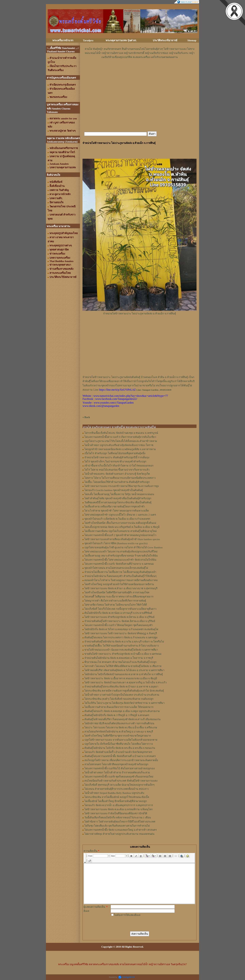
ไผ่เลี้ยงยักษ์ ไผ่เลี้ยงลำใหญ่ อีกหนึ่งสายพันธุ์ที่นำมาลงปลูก (116, 801)
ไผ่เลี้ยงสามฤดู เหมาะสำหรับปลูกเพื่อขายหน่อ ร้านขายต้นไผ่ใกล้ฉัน (121, 556)
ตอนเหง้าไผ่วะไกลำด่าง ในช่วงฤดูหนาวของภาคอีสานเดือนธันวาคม (121, 580)
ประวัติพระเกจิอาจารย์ (165, 40)
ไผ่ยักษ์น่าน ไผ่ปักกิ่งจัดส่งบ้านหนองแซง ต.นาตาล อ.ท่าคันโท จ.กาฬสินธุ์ (124, 674)
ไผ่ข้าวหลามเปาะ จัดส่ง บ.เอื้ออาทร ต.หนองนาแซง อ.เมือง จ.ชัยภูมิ (121, 678)
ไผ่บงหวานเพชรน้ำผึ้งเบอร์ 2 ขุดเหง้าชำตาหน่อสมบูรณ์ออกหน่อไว (120, 535)
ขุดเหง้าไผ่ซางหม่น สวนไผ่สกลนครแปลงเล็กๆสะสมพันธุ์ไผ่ (116, 568)
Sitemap (192, 40)
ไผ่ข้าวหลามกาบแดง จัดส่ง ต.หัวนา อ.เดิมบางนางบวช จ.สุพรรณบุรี (121, 588)
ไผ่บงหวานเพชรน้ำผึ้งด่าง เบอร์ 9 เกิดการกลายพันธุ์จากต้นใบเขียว (120, 437)
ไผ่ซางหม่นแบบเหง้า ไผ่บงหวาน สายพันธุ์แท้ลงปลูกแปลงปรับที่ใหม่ (121, 552)
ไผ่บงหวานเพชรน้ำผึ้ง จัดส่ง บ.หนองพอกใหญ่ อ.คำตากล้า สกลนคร (121, 830)
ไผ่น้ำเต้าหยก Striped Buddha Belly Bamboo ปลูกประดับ (114, 793)
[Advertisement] (140, 69)
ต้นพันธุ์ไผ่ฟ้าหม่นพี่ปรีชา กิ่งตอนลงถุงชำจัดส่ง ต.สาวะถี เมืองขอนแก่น (122, 719)
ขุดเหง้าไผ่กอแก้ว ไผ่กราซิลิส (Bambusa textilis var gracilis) (116, 543)
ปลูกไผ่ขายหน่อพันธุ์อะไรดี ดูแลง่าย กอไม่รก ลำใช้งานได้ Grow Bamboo (124, 547)
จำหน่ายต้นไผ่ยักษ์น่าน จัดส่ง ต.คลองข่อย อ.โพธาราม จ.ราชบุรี (119, 658)
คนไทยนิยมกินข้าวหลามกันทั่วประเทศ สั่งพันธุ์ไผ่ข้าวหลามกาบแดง (121, 781)
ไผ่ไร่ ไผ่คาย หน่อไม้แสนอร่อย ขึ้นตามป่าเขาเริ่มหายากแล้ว (117, 470)
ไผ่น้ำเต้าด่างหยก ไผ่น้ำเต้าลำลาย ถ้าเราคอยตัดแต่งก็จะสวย (117, 773)
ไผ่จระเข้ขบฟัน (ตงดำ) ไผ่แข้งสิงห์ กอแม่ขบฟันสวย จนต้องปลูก (119, 699)
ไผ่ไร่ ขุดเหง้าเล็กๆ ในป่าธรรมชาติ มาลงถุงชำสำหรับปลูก (115, 462)
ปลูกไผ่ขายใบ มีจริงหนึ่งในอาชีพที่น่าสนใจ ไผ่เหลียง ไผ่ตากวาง (119, 744)
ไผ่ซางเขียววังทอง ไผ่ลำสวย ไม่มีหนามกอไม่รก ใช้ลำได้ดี (116, 605)
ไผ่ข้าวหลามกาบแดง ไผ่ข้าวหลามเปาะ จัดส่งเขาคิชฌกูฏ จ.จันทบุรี (121, 633)
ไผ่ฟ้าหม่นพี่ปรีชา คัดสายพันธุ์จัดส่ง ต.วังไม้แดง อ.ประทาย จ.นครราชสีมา (124, 670)
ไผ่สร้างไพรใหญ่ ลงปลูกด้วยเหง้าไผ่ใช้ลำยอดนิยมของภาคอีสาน (119, 584)
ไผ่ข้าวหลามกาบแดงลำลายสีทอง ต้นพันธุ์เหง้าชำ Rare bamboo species (122, 539)
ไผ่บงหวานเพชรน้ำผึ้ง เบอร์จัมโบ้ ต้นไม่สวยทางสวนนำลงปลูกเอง (120, 768)
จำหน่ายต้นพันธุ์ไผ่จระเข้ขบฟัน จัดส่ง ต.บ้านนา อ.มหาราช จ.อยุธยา (121, 687)
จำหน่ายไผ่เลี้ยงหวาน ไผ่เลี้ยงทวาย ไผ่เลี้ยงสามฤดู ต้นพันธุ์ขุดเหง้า (120, 572)
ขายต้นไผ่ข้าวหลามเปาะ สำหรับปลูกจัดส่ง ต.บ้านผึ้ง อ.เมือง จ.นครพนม (123, 654)
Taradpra (88, 40)
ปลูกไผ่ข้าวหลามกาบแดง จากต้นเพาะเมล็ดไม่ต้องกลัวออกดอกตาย (121, 740)
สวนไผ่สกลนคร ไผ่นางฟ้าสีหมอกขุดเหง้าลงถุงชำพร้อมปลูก (116, 764)
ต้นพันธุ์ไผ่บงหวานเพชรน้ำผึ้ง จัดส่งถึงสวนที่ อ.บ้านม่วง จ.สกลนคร (120, 756)
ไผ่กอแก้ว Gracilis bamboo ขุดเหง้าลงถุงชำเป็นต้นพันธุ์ (114, 490)
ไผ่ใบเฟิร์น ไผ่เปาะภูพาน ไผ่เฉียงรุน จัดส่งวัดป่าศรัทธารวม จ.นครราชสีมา (124, 703)
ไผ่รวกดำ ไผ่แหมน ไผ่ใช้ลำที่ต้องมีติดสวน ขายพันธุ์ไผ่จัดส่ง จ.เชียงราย (123, 666)
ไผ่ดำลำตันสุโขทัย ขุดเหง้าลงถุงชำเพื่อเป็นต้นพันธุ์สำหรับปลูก (118, 498)
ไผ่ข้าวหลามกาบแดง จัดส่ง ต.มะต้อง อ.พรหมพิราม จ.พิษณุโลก (119, 809)
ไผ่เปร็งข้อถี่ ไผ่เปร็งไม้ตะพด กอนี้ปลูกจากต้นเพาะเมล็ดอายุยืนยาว (120, 609)
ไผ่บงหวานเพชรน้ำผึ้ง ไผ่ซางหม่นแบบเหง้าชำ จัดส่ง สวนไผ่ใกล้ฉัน (120, 560)
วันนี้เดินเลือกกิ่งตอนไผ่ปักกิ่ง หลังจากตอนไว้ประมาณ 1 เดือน (118, 818)
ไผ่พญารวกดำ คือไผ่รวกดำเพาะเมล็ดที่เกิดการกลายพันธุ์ (115, 601)
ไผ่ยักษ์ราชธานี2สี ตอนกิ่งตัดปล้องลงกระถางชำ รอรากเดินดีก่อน (119, 723)
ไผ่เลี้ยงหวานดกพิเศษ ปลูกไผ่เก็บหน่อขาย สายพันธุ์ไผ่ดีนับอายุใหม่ (121, 531)
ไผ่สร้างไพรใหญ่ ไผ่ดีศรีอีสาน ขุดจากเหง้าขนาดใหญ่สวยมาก (118, 736)
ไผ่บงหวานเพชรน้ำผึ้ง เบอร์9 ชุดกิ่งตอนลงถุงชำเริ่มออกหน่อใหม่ (119, 777)
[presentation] (136, 924)
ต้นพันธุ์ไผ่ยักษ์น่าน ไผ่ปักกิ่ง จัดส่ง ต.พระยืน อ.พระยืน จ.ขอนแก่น (120, 748)
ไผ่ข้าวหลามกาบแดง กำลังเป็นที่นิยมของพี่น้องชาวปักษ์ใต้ (116, 813)
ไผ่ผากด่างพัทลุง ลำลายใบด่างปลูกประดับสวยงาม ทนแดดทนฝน (119, 834)
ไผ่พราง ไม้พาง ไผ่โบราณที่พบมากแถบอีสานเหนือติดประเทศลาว (120, 478)
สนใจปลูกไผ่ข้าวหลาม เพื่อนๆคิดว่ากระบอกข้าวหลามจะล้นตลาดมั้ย (121, 760)
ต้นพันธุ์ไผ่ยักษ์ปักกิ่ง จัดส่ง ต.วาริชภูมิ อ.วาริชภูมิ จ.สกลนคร (117, 715)
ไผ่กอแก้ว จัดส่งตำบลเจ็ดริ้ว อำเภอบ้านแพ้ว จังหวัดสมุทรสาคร (118, 752)
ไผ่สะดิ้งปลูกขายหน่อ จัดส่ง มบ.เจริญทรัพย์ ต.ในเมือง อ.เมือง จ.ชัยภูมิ (122, 527)
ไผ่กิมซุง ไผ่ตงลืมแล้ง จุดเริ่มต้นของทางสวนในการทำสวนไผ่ (117, 826)
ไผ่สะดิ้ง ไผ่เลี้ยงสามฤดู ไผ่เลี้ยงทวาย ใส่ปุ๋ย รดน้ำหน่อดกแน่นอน (119, 494)
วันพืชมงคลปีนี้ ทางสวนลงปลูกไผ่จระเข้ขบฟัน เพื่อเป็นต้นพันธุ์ (118, 502)
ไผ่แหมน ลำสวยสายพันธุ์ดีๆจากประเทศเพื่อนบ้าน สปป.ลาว (116, 789)
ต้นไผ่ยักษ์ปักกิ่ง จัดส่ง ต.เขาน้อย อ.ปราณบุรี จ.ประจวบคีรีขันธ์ (118, 613)
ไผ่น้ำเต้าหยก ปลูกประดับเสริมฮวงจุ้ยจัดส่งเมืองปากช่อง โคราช (119, 445)
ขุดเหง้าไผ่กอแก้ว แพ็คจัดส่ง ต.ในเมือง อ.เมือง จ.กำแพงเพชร (117, 519)
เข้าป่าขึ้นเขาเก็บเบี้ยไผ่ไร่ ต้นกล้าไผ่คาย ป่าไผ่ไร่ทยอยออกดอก (119, 466)
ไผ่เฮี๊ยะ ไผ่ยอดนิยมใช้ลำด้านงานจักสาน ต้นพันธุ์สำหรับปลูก (117, 482)
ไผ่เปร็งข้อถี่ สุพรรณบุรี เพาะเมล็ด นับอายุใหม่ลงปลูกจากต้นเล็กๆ (119, 785)
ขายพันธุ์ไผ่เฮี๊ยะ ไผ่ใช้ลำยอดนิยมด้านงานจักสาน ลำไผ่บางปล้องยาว (122, 646)
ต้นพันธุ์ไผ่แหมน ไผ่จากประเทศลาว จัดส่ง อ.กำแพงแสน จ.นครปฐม (121, 637)
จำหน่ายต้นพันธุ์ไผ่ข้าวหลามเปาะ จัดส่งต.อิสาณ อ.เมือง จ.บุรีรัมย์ (120, 621)
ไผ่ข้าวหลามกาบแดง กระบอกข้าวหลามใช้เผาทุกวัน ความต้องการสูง (122, 486)
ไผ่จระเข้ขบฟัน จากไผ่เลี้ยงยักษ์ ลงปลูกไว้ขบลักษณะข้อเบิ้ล (117, 797)
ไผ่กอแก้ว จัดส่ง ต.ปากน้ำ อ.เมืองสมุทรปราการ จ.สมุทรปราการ (119, 805)
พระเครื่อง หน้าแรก (63, 40)
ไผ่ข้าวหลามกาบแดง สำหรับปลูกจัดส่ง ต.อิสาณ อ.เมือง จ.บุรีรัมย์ (119, 617)
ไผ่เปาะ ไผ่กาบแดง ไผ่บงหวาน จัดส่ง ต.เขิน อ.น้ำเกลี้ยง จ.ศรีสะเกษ (121, 727)
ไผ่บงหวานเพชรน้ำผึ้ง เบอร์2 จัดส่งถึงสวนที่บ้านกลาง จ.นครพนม (119, 564)
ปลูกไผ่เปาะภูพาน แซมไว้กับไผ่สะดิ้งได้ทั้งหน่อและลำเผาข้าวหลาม (121, 441)
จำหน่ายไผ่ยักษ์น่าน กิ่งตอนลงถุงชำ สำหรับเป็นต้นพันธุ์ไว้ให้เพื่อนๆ (120, 576)
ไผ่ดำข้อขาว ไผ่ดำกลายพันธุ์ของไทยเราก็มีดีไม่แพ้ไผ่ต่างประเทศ (120, 822)
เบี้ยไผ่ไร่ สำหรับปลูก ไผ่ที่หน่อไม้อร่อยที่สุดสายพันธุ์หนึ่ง (115, 453)
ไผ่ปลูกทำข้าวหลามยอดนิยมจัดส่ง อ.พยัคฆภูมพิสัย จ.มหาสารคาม (120, 449)
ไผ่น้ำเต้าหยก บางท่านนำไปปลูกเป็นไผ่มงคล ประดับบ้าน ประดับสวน (122, 695)
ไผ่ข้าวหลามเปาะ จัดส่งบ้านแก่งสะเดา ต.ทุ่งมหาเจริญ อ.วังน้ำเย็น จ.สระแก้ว (125, 682)
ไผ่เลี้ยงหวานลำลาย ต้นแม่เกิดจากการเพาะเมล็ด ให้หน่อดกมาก (119, 707)
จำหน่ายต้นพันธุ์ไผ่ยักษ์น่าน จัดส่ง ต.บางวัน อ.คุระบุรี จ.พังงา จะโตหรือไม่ (124, 642)
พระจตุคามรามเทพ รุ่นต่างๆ (121, 40)
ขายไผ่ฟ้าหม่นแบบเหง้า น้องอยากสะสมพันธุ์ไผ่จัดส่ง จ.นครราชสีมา (121, 650)
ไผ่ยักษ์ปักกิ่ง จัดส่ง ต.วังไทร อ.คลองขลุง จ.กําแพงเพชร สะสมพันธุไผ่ (121, 629)
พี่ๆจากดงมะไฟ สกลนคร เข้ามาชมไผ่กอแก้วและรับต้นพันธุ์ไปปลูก (120, 662)
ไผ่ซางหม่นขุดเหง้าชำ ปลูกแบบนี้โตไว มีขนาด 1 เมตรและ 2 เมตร (120, 515)
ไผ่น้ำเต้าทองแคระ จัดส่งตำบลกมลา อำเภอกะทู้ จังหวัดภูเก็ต (117, 474)
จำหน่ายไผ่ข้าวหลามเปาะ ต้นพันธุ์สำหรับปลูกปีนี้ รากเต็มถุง (117, 457)
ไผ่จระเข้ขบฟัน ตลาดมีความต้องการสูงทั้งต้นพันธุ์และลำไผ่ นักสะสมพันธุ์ (124, 691)
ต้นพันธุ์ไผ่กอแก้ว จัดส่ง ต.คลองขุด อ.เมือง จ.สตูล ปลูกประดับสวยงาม (122, 711)
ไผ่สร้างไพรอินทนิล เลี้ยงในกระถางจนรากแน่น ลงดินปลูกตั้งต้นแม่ (120, 523)
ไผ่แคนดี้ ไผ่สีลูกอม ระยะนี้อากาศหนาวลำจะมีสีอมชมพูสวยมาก (119, 597)
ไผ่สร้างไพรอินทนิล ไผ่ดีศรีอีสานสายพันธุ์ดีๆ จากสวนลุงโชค (117, 592)
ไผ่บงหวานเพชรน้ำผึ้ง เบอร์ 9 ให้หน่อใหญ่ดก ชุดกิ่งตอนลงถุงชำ (119, 625)
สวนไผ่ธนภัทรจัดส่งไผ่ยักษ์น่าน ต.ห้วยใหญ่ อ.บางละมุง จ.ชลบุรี (119, 732)
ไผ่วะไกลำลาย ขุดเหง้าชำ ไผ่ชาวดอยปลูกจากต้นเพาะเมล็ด (117, 511)
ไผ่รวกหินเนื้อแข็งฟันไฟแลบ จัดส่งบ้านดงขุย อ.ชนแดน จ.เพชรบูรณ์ (121, 433)
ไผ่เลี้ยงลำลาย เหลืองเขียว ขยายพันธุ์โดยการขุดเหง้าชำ (115, 507)
